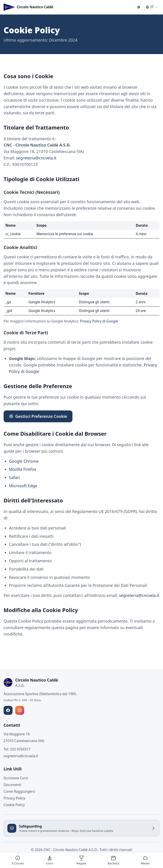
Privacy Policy (14, 798)
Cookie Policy (14, 805)
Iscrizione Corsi (16, 778)
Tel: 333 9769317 (17, 749)
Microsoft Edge (23, 486)
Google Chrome (24, 461)
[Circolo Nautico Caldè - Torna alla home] (29, 7)
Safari (14, 477)
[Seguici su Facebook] (8, 710)
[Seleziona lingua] (152, 7)
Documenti (12, 785)
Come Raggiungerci (19, 791)
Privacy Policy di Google (99, 321)
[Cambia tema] (138, 7)
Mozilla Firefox (23, 469)
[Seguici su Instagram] (20, 710)
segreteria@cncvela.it (36, 158)
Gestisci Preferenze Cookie (38, 416)
